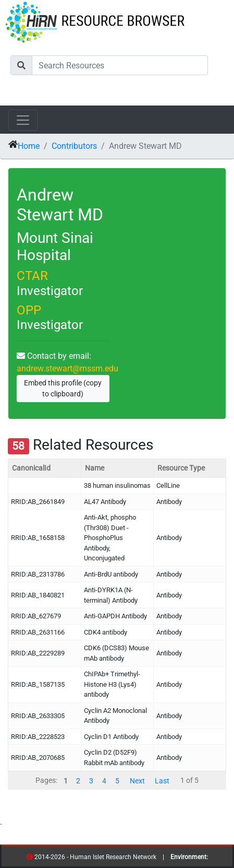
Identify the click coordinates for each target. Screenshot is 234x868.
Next (137, 780)
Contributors (74, 146)
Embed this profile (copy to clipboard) (63, 388)
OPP (29, 310)
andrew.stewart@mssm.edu (67, 368)
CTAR (32, 276)
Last (162, 780)
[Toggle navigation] (23, 120)
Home (29, 146)
